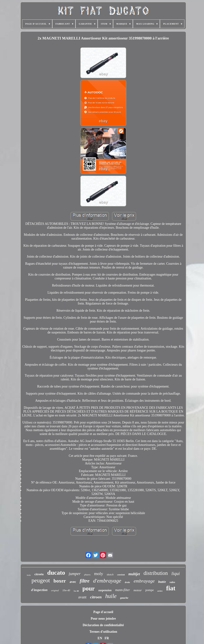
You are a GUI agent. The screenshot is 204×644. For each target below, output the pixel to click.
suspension (105, 590)
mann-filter (123, 590)
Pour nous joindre (103, 619)
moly (99, 574)
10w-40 (66, 590)
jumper (75, 574)
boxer (60, 581)
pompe (150, 590)
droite (127, 582)
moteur (138, 590)
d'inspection (39, 590)
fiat (171, 588)
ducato (56, 573)
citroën (39, 574)
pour (89, 589)
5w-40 (76, 591)
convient (121, 575)
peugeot (41, 580)
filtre (85, 581)
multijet (134, 574)
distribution (156, 573)
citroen (96, 597)
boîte (29, 575)
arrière (160, 591)
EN (100, 638)
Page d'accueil (103, 612)
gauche (124, 598)
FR (107, 638)
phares (87, 575)
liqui (176, 574)
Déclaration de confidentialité (103, 625)
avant (82, 597)
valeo (172, 582)
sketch (110, 575)
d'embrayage (107, 581)
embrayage (144, 581)
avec (73, 582)
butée (162, 582)
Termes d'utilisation (103, 632)
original (55, 590)
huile (111, 596)
